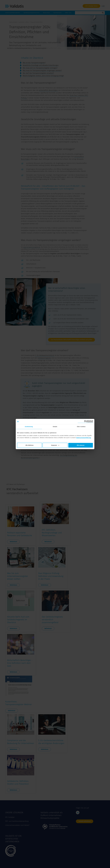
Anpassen (55, 445)
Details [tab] (55, 427)
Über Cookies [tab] (81, 427)
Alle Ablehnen (29, 445)
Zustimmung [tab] (29, 427)
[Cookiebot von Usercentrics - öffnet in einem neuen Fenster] (85, 422)
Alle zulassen (81, 445)
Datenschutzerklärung (84, 438)
